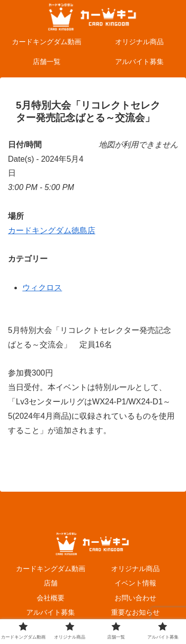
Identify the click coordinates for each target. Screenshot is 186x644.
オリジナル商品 (135, 569)
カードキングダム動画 (51, 569)
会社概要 (51, 598)
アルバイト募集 (51, 612)
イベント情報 (135, 583)
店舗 (51, 583)
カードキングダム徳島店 (52, 230)
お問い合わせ (135, 598)
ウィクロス (42, 288)
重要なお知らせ (135, 612)
